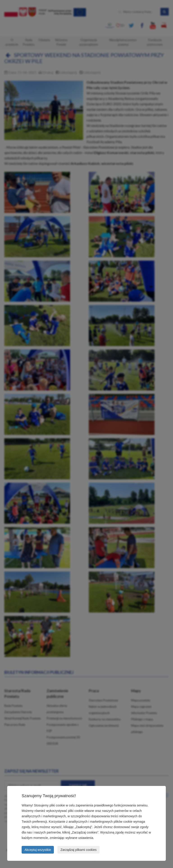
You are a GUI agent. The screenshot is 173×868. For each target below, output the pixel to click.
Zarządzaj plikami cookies (78, 850)
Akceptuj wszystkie (38, 850)
